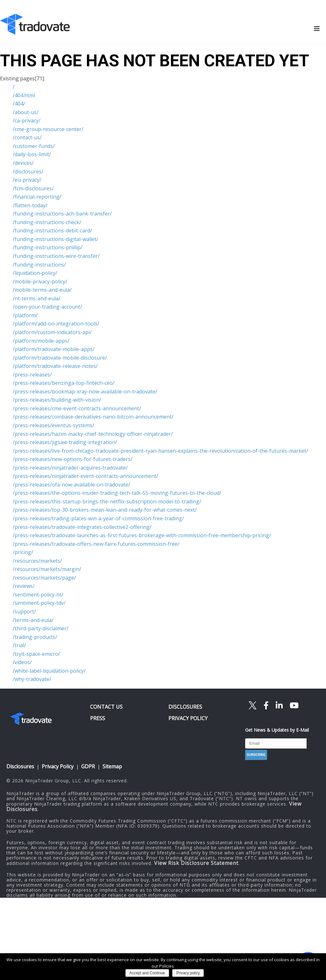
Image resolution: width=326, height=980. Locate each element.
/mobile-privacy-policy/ (40, 282)
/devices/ (23, 163)
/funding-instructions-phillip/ (48, 247)
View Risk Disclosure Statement (196, 863)
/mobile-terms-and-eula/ (42, 290)
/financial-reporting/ (37, 197)
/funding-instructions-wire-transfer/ (56, 256)
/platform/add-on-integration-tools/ (56, 324)
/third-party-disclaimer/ (41, 628)
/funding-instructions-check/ (47, 222)
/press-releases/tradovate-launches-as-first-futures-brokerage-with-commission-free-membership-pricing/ (142, 535)
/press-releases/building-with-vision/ (57, 400)
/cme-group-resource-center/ (48, 129)
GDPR (88, 766)
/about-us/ (26, 112)
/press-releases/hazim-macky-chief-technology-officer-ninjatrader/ (93, 434)
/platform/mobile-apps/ (41, 341)
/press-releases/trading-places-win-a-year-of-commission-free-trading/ (98, 518)
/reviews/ (24, 586)
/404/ (19, 104)
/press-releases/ (32, 375)
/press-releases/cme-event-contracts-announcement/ (77, 408)
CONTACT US (106, 707)
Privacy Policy (58, 766)
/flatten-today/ (30, 205)
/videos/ (22, 662)
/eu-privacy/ (27, 180)
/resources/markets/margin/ (47, 569)
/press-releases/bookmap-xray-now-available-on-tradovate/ (85, 391)
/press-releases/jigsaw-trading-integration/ (65, 442)
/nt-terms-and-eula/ (37, 298)
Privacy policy (188, 973)
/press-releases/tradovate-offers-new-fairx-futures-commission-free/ (96, 544)
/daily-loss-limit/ (32, 154)
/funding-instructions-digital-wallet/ (56, 239)
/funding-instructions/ (39, 265)
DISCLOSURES (185, 707)
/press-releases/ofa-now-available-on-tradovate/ (71, 485)
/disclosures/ (28, 172)
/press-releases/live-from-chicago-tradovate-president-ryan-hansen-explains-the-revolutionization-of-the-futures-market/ (160, 451)
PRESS (98, 718)
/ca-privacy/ (27, 121)
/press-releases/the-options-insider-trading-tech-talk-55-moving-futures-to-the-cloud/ (117, 493)
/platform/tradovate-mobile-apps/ (54, 349)
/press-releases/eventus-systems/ (53, 425)
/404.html (24, 95)
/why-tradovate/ (32, 679)
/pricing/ (23, 552)
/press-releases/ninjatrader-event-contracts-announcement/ (85, 476)
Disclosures (20, 766)
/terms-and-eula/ (33, 620)
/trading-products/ (35, 637)
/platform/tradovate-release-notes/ (55, 366)
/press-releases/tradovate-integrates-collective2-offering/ (82, 527)
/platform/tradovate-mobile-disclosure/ (60, 358)
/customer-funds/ (34, 146)
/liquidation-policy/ (35, 273)
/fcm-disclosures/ (33, 188)
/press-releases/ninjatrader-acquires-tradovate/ (70, 468)
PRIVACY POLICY (188, 718)
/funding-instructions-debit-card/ (52, 230)
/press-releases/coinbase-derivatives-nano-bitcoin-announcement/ (93, 417)
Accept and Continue (147, 973)
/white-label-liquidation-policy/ (49, 671)
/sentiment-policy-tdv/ (39, 603)
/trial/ (19, 645)
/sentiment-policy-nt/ (38, 595)
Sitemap (112, 766)
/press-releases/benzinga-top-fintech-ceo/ (64, 383)
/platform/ (25, 315)
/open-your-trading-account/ (47, 307)
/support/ (24, 611)
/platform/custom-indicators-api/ (52, 332)
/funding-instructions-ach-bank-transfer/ (62, 214)
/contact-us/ (27, 137)
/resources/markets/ (37, 561)
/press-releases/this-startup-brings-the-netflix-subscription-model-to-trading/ (107, 501)
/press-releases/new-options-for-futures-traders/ (73, 459)
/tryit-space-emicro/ (36, 654)
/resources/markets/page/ (44, 578)
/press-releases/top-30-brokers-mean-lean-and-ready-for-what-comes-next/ (105, 510)
